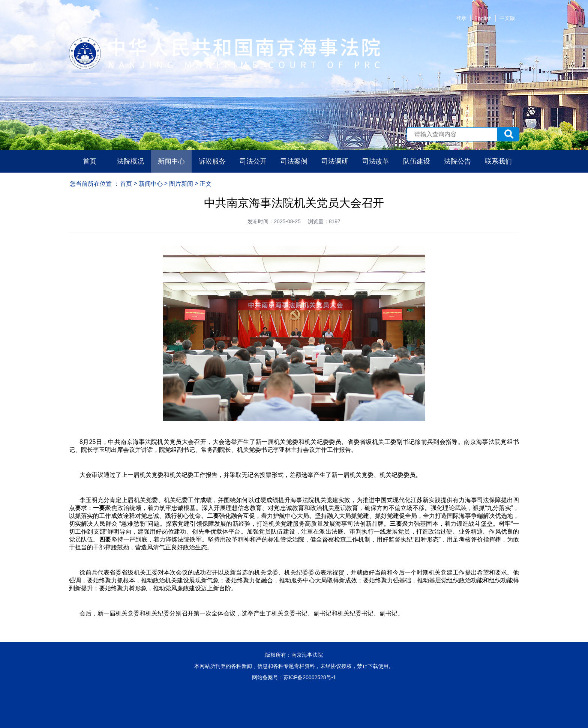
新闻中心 (171, 161)
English (483, 18)
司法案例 (294, 161)
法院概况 (130, 161)
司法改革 (376, 161)
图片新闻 (181, 184)
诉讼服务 (212, 161)
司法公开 (253, 161)
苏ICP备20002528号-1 (310, 677)
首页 (90, 161)
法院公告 (457, 161)
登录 (461, 18)
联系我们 (498, 161)
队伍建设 (417, 161)
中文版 (507, 18)
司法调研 (335, 161)
